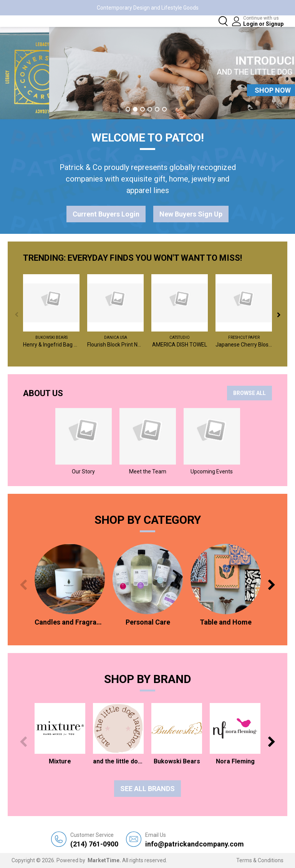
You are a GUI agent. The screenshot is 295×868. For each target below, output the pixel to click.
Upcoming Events (212, 471)
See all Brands (147, 789)
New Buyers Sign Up (191, 214)
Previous (16, 315)
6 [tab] (164, 109)
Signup (275, 24)
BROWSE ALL (249, 393)
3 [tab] (143, 109)
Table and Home (226, 622)
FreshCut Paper (244, 337)
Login (251, 24)
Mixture (60, 761)
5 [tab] (157, 109)
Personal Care (148, 622)
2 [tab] (135, 109)
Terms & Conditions (260, 860)
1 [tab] (128, 109)
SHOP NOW (147, 90)
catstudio (180, 337)
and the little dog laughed (118, 761)
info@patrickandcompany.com (195, 840)
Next (279, 315)
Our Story (83, 471)
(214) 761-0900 (94, 840)
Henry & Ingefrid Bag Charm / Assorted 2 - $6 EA (51, 345)
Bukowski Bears (51, 337)
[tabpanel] (147, 73)
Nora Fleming (235, 761)
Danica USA (116, 337)
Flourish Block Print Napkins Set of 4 (115, 345)
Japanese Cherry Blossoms (244, 345)
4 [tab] (150, 109)
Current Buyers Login (106, 214)
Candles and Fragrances (70, 622)
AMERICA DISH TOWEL (180, 345)
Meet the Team (148, 471)
